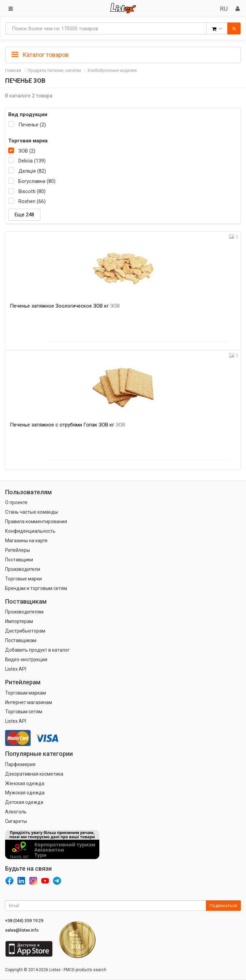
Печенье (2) (32, 125)
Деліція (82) (32, 171)
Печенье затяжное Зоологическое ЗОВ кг (65, 306)
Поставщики (19, 560)
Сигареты (16, 821)
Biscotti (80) (32, 191)
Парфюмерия (20, 764)
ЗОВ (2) (27, 151)
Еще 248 (24, 215)
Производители (23, 569)
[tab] (123, 54)
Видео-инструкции (26, 659)
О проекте (16, 502)
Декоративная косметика (34, 774)
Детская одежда (24, 802)
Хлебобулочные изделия (112, 71)
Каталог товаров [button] (40, 55)
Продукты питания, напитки (54, 71)
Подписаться (223, 906)
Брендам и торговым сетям (36, 588)
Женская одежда (25, 783)
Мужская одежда (25, 793)
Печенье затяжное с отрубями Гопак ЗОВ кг (68, 425)
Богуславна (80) (37, 181)
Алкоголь (16, 812)
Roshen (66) (32, 201)
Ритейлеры (18, 550)
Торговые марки (23, 579)
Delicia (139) (32, 161)
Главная (13, 71)
